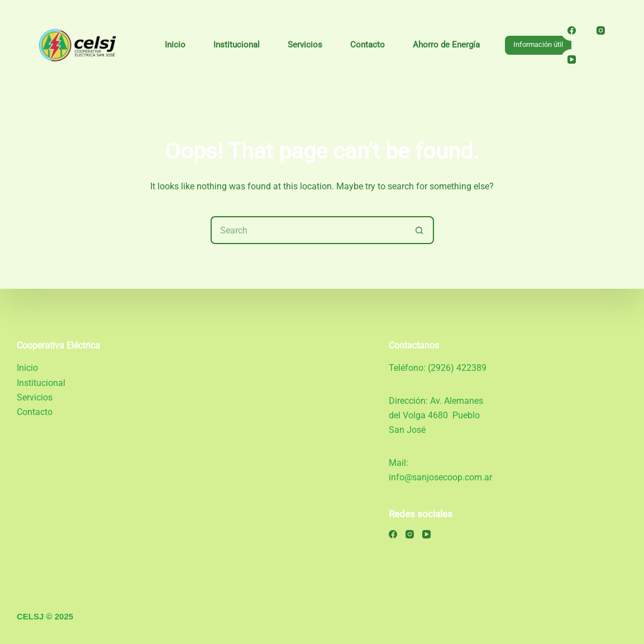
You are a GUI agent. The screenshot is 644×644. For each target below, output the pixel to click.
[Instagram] (601, 31)
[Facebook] (571, 31)
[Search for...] (308, 230)
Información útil (538, 44)
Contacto (368, 45)
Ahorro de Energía (446, 45)
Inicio (175, 45)
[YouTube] (571, 60)
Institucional (237, 45)
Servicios (305, 45)
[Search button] (420, 230)
